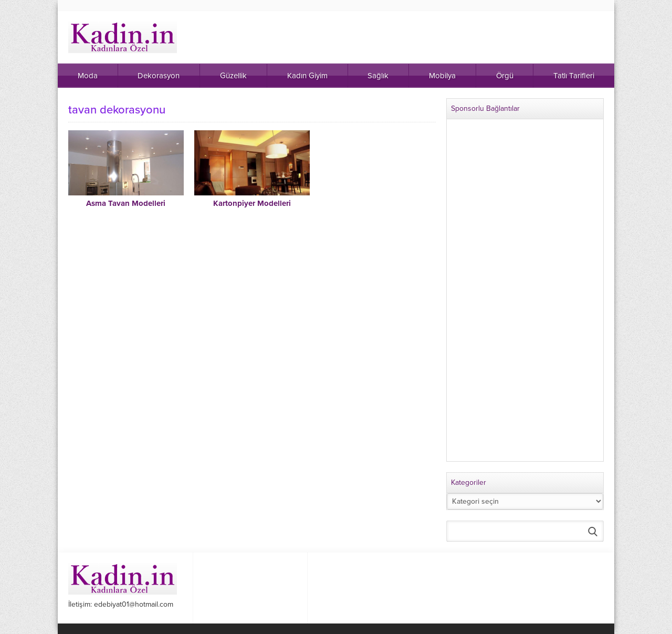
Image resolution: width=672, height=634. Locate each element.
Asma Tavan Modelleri (126, 203)
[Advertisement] (525, 295)
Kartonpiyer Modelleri (252, 203)
